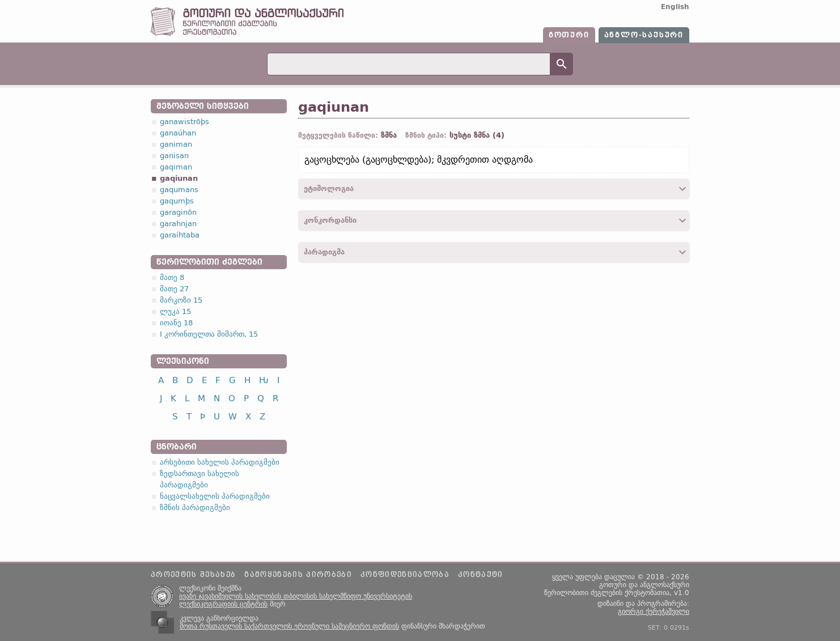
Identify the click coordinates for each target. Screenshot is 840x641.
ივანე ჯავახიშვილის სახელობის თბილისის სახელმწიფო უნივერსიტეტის (296, 596)
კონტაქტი (481, 575)
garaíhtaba (180, 235)
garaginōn (178, 212)
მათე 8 (172, 277)
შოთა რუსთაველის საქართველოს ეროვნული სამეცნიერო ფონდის (289, 626)
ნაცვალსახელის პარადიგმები (215, 496)
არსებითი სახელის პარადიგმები (220, 462)
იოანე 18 (176, 323)
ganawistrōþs (184, 122)
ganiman (176, 144)
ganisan (174, 156)
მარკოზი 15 (181, 300)
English (675, 7)
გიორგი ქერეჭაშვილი (654, 612)
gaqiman (176, 167)
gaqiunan (179, 178)
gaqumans (179, 190)
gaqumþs (177, 201)
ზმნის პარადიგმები (195, 508)
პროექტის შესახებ (193, 575)
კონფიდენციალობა (405, 575)
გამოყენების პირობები (298, 575)
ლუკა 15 (175, 311)
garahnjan (178, 224)
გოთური (569, 35)
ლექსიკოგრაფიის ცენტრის (223, 604)
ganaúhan (178, 133)
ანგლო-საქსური (644, 35)
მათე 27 (174, 289)
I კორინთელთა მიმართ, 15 (209, 334)
